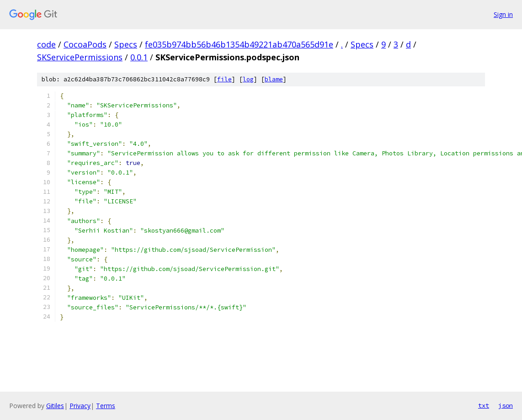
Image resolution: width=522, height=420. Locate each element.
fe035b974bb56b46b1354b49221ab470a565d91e (239, 44)
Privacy (80, 406)
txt (484, 405)
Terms (106, 406)
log (248, 79)
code (46, 44)
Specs (126, 44)
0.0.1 (139, 57)
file (224, 79)
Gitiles (55, 406)
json (506, 405)
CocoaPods (85, 44)
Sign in (503, 14)
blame (274, 79)
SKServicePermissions (80, 57)
